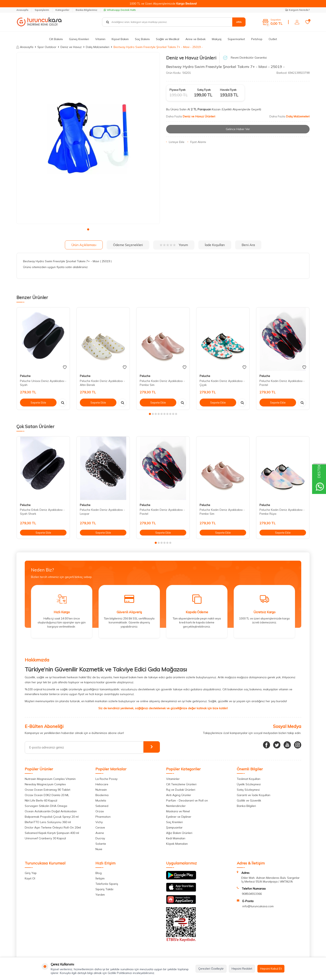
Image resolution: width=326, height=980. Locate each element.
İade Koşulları (215, 245)
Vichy (99, 822)
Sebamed (102, 806)
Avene (100, 833)
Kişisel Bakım (120, 39)
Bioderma (102, 795)
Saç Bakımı (142, 39)
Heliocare (102, 784)
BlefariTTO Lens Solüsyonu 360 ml (48, 822)
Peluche (25, 376)
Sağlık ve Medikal (168, 39)
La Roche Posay (106, 779)
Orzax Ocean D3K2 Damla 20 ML (47, 795)
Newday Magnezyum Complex (45, 784)
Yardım (100, 895)
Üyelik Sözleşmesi (249, 784)
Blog (99, 873)
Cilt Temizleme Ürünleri (181, 784)
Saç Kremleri (174, 822)
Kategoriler (62, 10)
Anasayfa (22, 10)
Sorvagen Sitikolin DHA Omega (46, 806)
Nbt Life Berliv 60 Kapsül (41, 800)
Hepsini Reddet (242, 969)
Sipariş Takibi (104, 889)
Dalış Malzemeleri (98, 47)
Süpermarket (236, 39)
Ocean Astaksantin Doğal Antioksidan (51, 811)
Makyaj (217, 39)
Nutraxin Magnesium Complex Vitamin (50, 779)
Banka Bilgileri (246, 806)
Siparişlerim (42, 10)
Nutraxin (101, 790)
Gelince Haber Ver (238, 129)
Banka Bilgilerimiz (86, 10)
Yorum (174, 245)
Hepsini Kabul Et (271, 969)
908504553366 (252, 894)
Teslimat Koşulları (249, 779)
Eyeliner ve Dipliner (179, 817)
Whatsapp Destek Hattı (120, 10)
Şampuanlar (174, 827)
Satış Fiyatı (204, 90)
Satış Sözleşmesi (248, 790)
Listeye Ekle (175, 142)
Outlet (273, 39)
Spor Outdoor (47, 47)
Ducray (100, 838)
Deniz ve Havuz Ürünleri (191, 58)
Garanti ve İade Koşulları (254, 795)
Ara (239, 22)
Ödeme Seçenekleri (128, 245)
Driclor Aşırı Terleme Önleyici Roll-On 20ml (53, 827)
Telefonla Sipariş (107, 884)
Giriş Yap (31, 873)
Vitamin (100, 39)
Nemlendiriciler (176, 806)
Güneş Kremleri (79, 39)
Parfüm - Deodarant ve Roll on (187, 800)
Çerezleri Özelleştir (211, 969)
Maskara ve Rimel (178, 811)
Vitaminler (173, 779)
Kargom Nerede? (297, 10)
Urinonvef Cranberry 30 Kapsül (45, 838)
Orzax (100, 811)
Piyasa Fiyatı (177, 90)
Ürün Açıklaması (84, 245)
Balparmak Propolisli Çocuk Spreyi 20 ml (52, 817)
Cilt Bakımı (56, 39)
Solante (101, 844)
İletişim (100, 878)
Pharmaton (103, 817)
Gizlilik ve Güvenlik (249, 800)
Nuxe (99, 849)
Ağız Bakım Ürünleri (179, 833)
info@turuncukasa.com (258, 906)
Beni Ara (248, 245)
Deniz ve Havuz (71, 47)
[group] (88, 138)
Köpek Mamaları (177, 844)
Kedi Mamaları (176, 838)
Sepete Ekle (38, 403)
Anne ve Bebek (196, 39)
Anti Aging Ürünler (179, 795)
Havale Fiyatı (228, 90)
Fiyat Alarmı (197, 142)
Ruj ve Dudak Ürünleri (181, 790)
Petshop (257, 39)
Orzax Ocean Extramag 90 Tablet (48, 790)
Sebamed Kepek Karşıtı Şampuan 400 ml (52, 833)
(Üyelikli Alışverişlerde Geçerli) (242, 109)
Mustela (101, 800)
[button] (88, 229)
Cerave (100, 827)
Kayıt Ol (30, 878)
